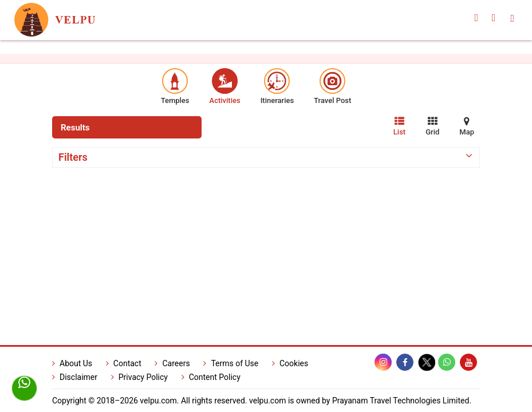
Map (467, 126)
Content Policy (211, 377)
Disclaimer (75, 377)
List (399, 126)
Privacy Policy (139, 377)
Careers (172, 363)
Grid (432, 126)
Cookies (290, 363)
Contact (124, 363)
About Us (72, 363)
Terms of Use (231, 363)
